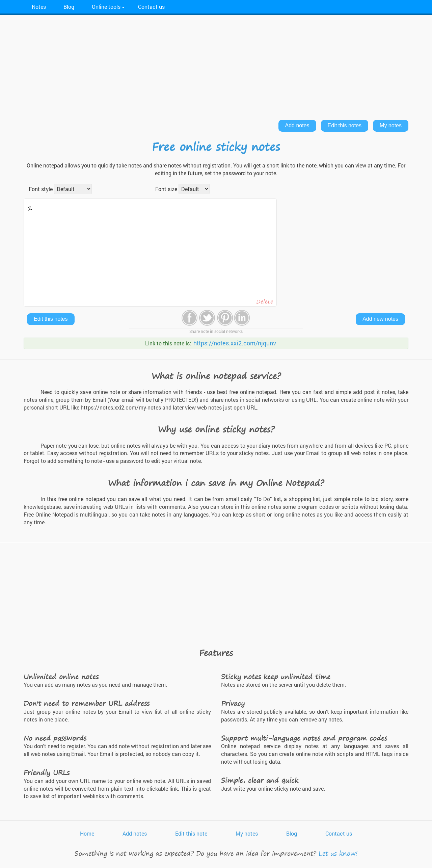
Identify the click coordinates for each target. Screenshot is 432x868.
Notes (39, 7)
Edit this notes (345, 125)
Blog (69, 7)
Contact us (151, 7)
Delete (265, 301)
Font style (41, 189)
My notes (391, 125)
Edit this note (191, 833)
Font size (166, 189)
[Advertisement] (216, 66)
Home (87, 833)
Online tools (106, 7)
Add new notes (380, 319)
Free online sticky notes (216, 147)
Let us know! (338, 853)
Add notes (297, 125)
